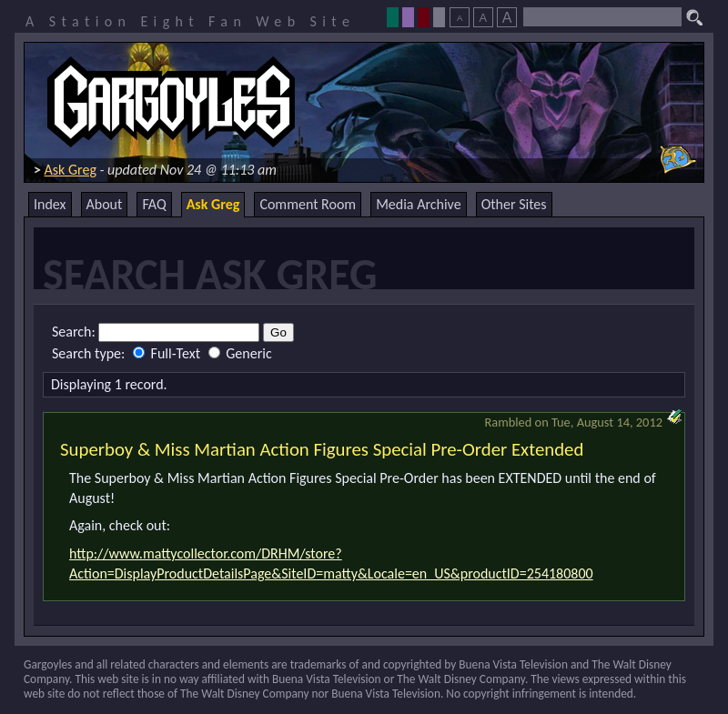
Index (50, 204)
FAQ (154, 204)
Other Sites (514, 204)
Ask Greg (71, 170)
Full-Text (168, 353)
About (105, 204)
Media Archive (418, 204)
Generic (240, 353)
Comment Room (308, 204)
